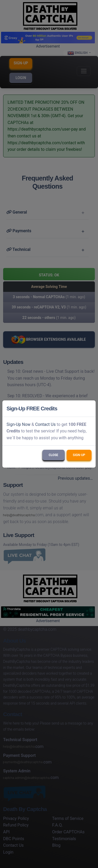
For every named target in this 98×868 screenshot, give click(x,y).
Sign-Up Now (19, 424)
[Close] (89, 409)
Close (53, 455)
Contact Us (45, 424)
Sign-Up (79, 455)
